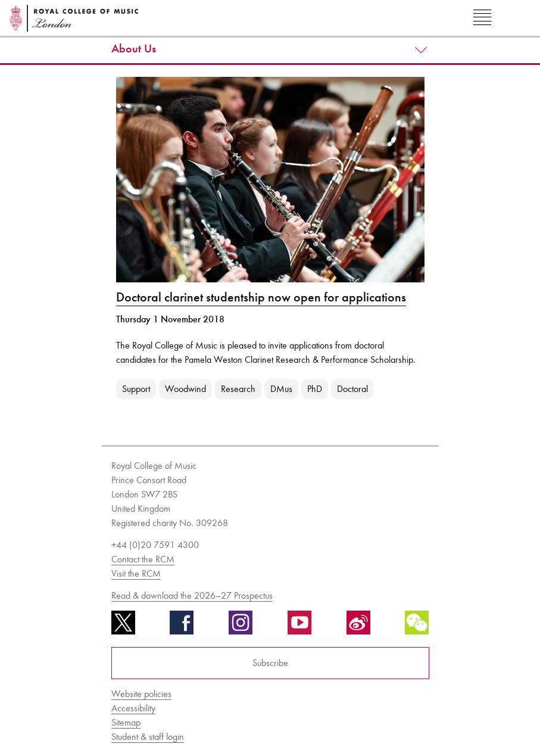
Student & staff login (148, 737)
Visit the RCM (136, 573)
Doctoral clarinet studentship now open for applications (261, 297)
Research (238, 389)
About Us (134, 49)
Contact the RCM (143, 559)
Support (136, 389)
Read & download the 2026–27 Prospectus (192, 595)
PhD (315, 389)
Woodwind (185, 389)
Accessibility (133, 708)
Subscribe (270, 663)
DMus (281, 389)
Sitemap (126, 722)
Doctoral (352, 389)
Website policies (141, 694)
